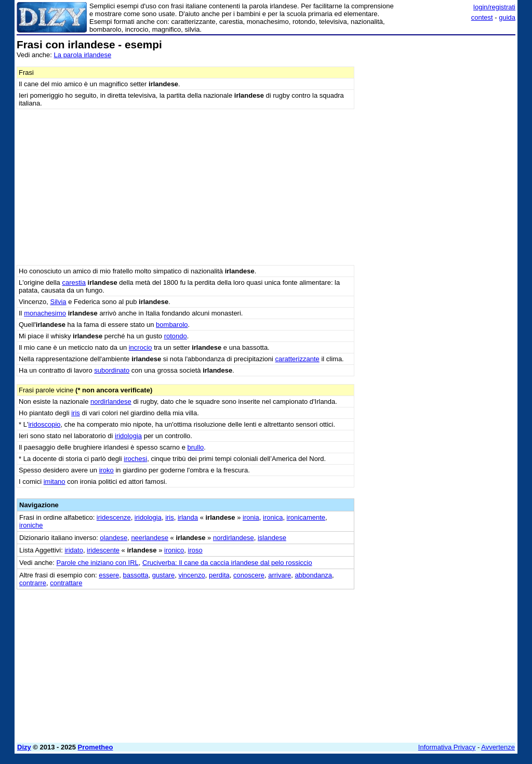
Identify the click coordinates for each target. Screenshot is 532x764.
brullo (195, 447)
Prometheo (96, 747)
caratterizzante (297, 359)
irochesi (135, 459)
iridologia (128, 436)
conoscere (249, 575)
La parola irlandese (83, 55)
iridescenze (114, 517)
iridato (74, 550)
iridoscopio (44, 424)
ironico (174, 550)
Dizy (24, 747)
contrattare (66, 583)
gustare (163, 575)
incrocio (141, 347)
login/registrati (494, 7)
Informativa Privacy (447, 747)
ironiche (31, 525)
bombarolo (172, 325)
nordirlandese (111, 401)
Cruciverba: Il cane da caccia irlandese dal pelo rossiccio (227, 563)
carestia (74, 282)
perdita (219, 575)
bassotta (135, 575)
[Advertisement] (437, 104)
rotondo (176, 336)
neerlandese (150, 538)
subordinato (112, 370)
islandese (272, 538)
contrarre (33, 583)
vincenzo (191, 575)
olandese (114, 538)
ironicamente (306, 517)
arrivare (280, 575)
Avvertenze (498, 747)
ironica (273, 517)
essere (109, 575)
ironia (251, 517)
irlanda (188, 517)
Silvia (58, 302)
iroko (107, 470)
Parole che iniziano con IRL (98, 563)
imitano (55, 482)
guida (507, 17)
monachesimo (45, 313)
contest (482, 17)
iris (76, 413)
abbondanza (314, 575)
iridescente (103, 550)
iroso (195, 550)
